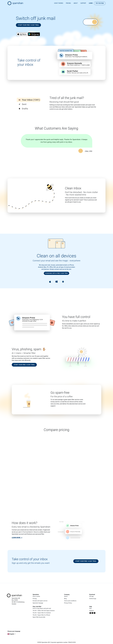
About (76, 3)
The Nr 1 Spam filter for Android (42, 613)
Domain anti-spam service (40, 601)
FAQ (90, 608)
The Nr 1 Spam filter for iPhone (41, 615)
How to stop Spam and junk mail (42, 608)
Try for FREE (100, 3)
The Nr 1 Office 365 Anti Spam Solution (44, 611)
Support (83, 3)
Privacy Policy (68, 603)
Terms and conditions (70, 601)
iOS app (91, 596)
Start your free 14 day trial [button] (28, 25)
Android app (93, 599)
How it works (59, 3)
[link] (17, 538)
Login (91, 3)
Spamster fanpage (38, 603)
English (11, 634)
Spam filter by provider (39, 617)
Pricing (68, 3)
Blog (65, 599)
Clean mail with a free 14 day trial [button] (56, 273)
